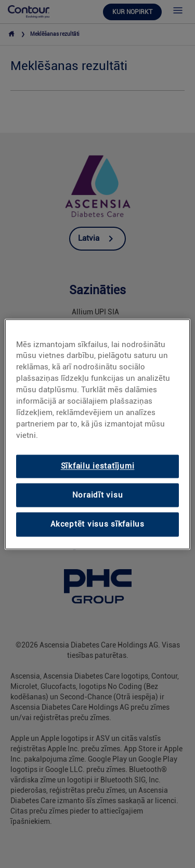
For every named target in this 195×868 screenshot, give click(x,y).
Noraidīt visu (98, 495)
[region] (97, 434)
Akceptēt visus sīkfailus (97, 525)
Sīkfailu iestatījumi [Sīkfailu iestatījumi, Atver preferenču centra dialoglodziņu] (98, 466)
